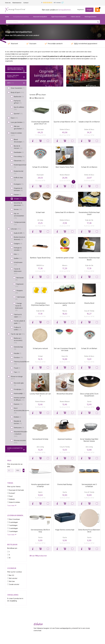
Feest (14, 118)
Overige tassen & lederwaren (19, 307)
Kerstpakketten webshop (21, 17)
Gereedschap (18, 348)
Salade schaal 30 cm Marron (89, 122)
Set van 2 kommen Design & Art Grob (65, 350)
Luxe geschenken (18, 122)
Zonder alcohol (13, 584)
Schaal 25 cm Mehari (40, 167)
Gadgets (18, 244)
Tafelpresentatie (20, 224)
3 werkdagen (12, 531)
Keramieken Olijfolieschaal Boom (89, 259)
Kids (16, 254)
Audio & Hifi (19, 233)
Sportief (18, 114)
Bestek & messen (18, 147)
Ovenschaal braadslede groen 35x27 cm (40, 123)
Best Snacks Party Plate (65, 167)
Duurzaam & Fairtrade (16, 490)
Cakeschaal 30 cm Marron (65, 212)
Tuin (17, 372)
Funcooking (19, 157)
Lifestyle (16, 229)
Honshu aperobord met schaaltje (40, 486)
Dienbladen (19, 152)
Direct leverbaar (14, 519)
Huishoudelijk (19, 394)
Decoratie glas (19, 384)
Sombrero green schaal (65, 258)
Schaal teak (40, 212)
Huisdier (18, 353)
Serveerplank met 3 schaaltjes (89, 486)
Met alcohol (12, 578)
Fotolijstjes (19, 389)
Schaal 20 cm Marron (89, 167)
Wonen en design (17, 378)
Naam (44, 95)
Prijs (39, 95)
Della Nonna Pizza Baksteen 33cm (89, 531)
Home (7, 17)
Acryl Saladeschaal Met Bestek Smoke (89, 440)
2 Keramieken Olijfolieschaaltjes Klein (40, 304)
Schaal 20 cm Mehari (89, 349)
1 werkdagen (12, 525)
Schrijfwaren (18, 264)
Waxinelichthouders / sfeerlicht (20, 434)
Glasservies (19, 161)
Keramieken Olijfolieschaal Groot (89, 214)
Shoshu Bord (89, 303)
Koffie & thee (18, 179)
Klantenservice (17, 3)
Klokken (17, 417)
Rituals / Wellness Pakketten (16, 76)
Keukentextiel (19, 172)
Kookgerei (19, 184)
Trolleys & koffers (18, 329)
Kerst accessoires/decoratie (20, 411)
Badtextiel (19, 97)
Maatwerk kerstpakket (40, 17)
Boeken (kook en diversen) (19, 238)
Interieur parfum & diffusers (19, 399)
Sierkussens (19, 428)
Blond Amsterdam (19, 141)
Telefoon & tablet (18, 316)
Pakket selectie (76, 17)
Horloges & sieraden (18, 249)
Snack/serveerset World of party (65, 304)
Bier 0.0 (11, 575)
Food (10, 496)
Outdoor (18, 358)
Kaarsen (18, 404)
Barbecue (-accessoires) (18, 341)
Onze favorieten (18, 88)
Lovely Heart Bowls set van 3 (40, 395)
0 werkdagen (13, 522)
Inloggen (89, 10)
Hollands (11, 499)
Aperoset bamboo (65, 439)
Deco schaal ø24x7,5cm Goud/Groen (89, 395)
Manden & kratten (18, 422)
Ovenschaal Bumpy (65, 485)
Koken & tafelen (16, 134)
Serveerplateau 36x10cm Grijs (40, 531)
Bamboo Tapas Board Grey (40, 258)
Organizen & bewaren (18, 190)
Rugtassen (19, 285)
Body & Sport (17, 93)
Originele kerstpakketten (16, 69)
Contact (26, 3)
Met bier (11, 581)
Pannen (18, 195)
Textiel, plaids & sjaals (19, 322)
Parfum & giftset (18, 102)
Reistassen (19, 279)
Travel (17, 368)
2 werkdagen (13, 528)
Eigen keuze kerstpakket (59, 17)
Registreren (81, 10)
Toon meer (12, 506)
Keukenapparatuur (20, 166)
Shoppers (19, 292)
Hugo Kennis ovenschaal (65, 530)
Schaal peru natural (40, 349)
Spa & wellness (19, 108)
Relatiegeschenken (91, 17)
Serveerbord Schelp (40, 439)
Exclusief (11, 493)
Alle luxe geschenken (19, 128)
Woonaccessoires (20, 442)
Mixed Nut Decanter (65, 394)
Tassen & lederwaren (18, 271)
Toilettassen (20, 298)
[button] (33, 141)
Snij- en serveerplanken (19, 216)
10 (9, 558)
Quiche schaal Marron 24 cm (65, 122)
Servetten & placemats (19, 204)
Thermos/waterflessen (20, 363)
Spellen (18, 258)
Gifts (16, 83)
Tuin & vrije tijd (18, 334)
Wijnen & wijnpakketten (16, 449)
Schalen (18, 199)
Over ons (8, 3)
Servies (18, 210)
